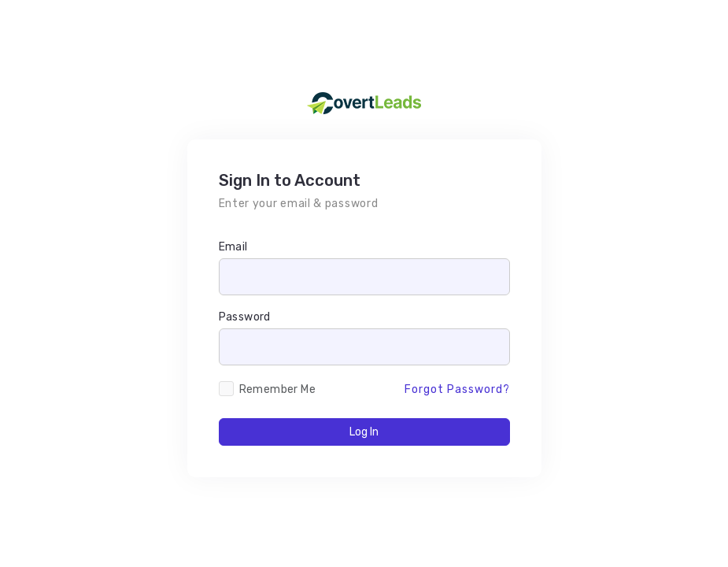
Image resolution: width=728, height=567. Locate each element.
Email (233, 247)
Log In (364, 432)
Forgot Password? (457, 389)
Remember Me (277, 389)
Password (245, 317)
